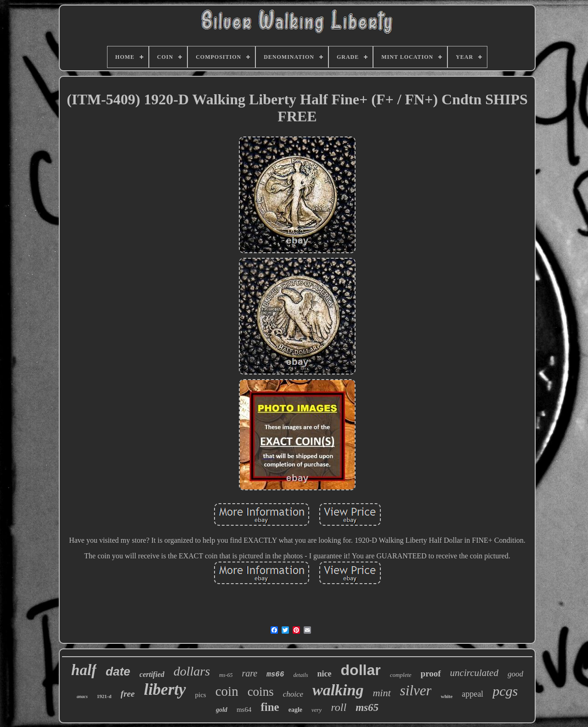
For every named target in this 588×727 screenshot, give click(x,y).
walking (338, 690)
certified (152, 674)
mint (382, 693)
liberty (165, 690)
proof (431, 673)
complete (401, 675)
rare (249, 673)
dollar (361, 670)
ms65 (367, 707)
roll (339, 707)
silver (416, 690)
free (128, 694)
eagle (295, 710)
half (84, 670)
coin (227, 691)
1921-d (104, 696)
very (317, 710)
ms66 (275, 675)
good (515, 674)
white (447, 696)
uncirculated (474, 673)
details (301, 675)
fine (270, 707)
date (118, 671)
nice (325, 674)
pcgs (505, 691)
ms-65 (226, 675)
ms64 (244, 710)
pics (201, 695)
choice (293, 694)
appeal (472, 694)
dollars (192, 671)
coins (261, 692)
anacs (82, 696)
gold (222, 710)
